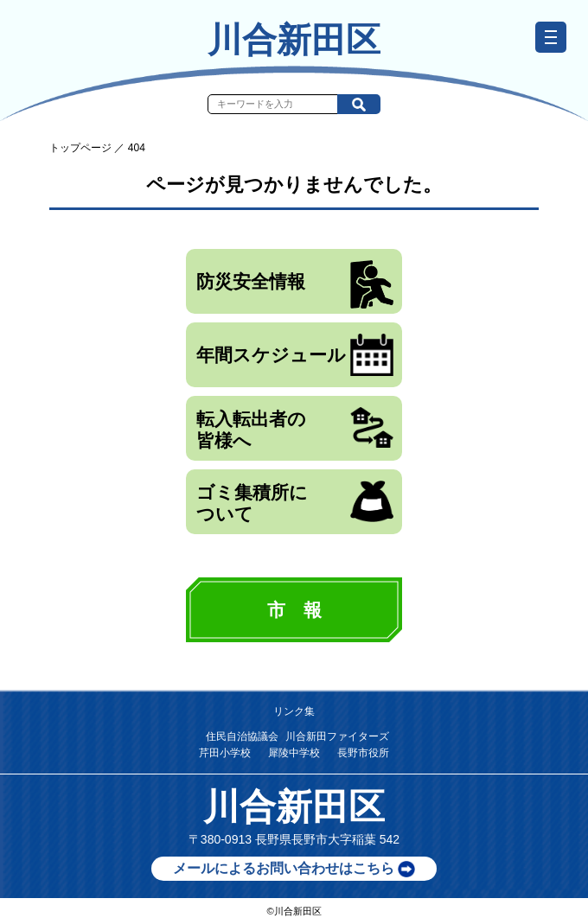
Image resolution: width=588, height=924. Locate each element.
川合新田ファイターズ (337, 736)
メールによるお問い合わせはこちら (294, 870)
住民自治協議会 (242, 736)
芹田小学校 (225, 753)
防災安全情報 (295, 284)
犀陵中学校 (294, 753)
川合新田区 (294, 40)
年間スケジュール (295, 355)
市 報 (294, 610)
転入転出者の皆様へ (295, 429)
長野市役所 (363, 753)
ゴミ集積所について (295, 502)
